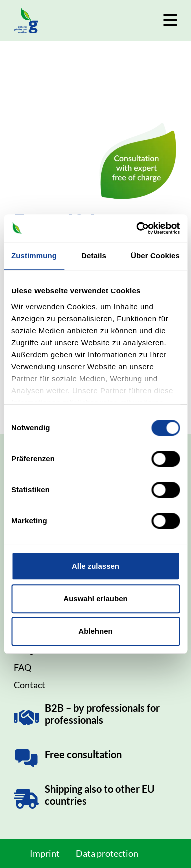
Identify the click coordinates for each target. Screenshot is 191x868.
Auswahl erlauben (95, 599)
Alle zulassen (95, 566)
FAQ (23, 667)
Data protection (107, 853)
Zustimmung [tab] (34, 255)
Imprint (45, 853)
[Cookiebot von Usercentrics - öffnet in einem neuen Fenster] (137, 228)
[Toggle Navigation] (170, 20)
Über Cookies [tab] (155, 255)
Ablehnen (95, 631)
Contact (30, 685)
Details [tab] (94, 255)
